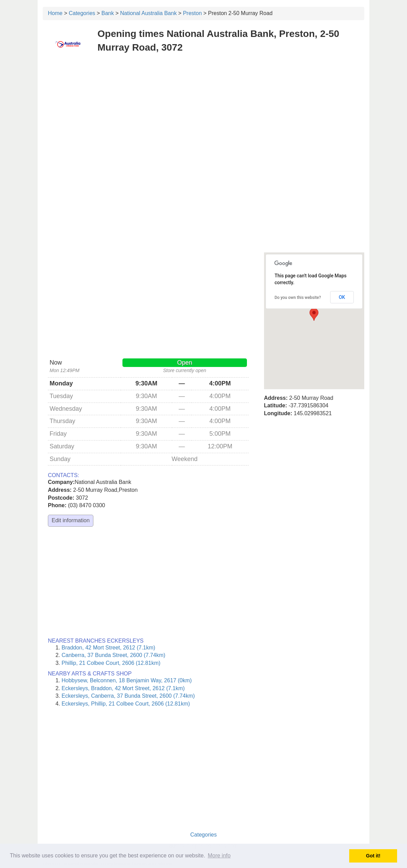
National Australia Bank (148, 13)
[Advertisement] (203, 109)
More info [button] (219, 856)
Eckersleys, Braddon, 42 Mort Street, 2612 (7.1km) (123, 688)
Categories (82, 13)
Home (55, 13)
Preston (192, 13)
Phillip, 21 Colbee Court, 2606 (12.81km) (111, 663)
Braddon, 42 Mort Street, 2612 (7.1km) (108, 648)
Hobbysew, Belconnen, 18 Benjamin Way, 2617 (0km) (127, 680)
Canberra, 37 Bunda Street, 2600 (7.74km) (113, 655)
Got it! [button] (373, 856)
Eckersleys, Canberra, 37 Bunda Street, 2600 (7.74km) (128, 696)
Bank (108, 13)
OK (342, 297)
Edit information (71, 520)
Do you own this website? (298, 298)
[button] (314, 314)
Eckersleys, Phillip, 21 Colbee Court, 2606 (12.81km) (126, 704)
